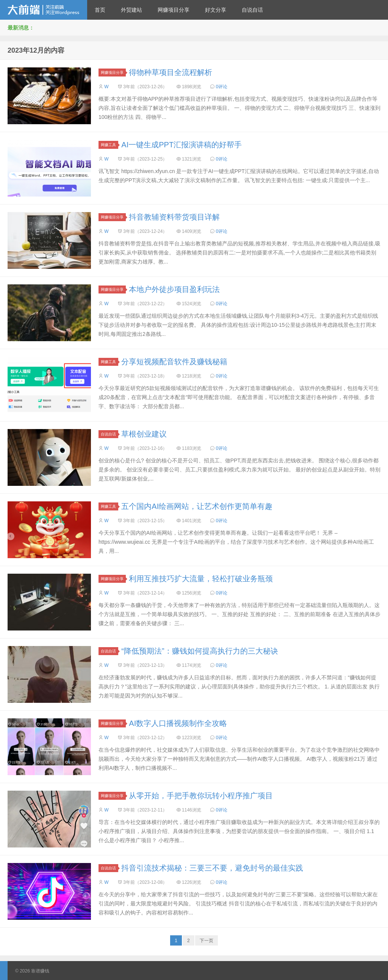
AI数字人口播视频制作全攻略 (178, 723)
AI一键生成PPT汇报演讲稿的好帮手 (181, 145)
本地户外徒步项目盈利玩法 (174, 289)
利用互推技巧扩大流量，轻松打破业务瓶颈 (201, 579)
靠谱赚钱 (44, 10)
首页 (100, 10)
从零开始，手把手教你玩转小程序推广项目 (201, 796)
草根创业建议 (144, 434)
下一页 (207, 941)
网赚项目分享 (174, 10)
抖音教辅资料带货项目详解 (174, 217)
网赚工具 (110, 145)
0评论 (221, 87)
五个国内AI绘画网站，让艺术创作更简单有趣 (197, 506)
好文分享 (216, 10)
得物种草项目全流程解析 (171, 72)
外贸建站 (131, 10)
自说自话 (252, 10)
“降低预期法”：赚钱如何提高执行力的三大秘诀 (199, 651)
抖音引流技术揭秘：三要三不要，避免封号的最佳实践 (212, 868)
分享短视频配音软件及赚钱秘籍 (174, 362)
